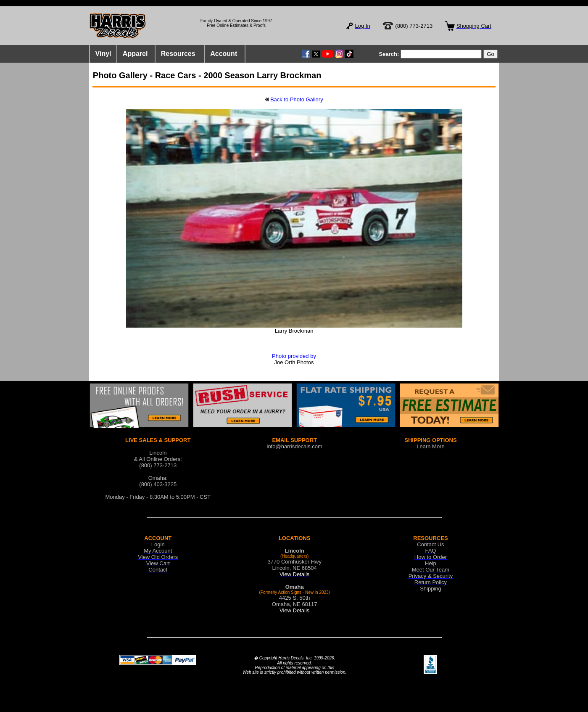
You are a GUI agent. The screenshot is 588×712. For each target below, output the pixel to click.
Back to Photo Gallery (297, 99)
